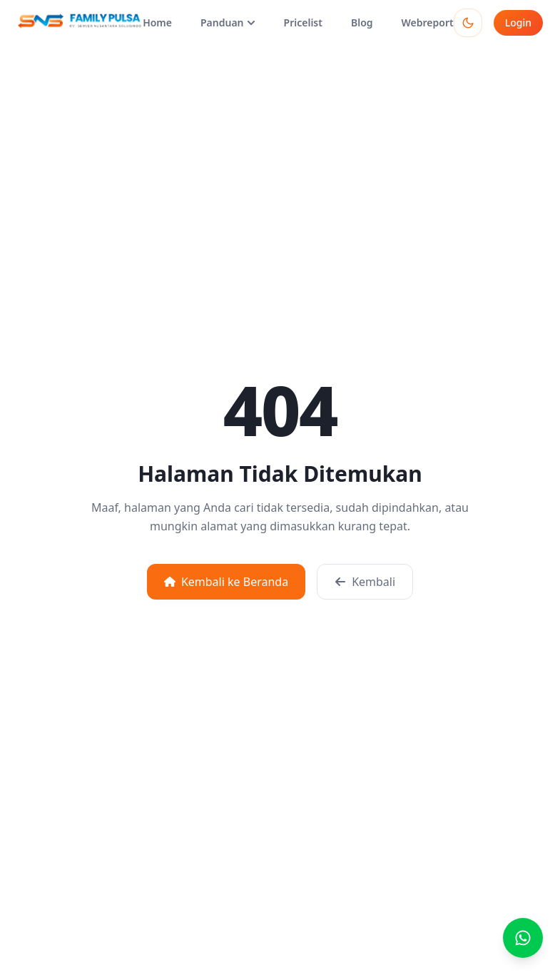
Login (518, 22)
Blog (362, 22)
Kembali (365, 582)
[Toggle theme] (468, 23)
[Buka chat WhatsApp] (523, 938)
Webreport (428, 22)
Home (157, 22)
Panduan (228, 22)
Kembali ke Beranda (226, 582)
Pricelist (303, 22)
